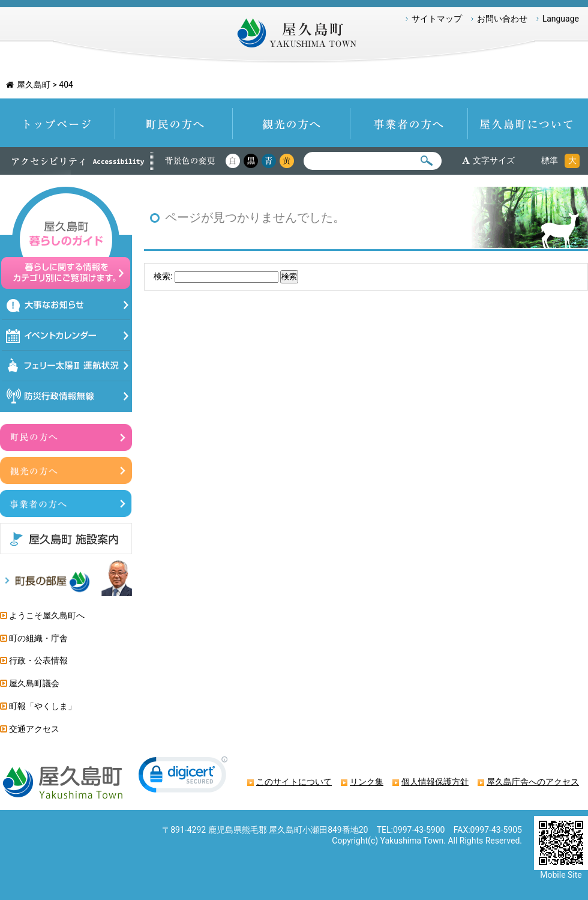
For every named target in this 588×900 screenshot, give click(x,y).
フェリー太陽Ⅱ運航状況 (66, 366)
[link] (183, 777)
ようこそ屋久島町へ (47, 615)
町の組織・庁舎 (38, 638)
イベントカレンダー (66, 335)
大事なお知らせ (66, 305)
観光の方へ (292, 123)
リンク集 (367, 782)
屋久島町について (528, 123)
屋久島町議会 (34, 683)
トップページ (58, 123)
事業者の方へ (409, 123)
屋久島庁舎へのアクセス (533, 782)
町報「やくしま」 (43, 706)
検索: (163, 276)
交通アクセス (34, 729)
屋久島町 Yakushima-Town (294, 36)
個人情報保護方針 (435, 782)
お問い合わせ (502, 19)
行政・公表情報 (38, 660)
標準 (550, 160)
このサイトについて (294, 782)
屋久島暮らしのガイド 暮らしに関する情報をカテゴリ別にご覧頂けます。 (66, 238)
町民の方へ (174, 123)
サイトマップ (437, 19)
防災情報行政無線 (66, 397)
